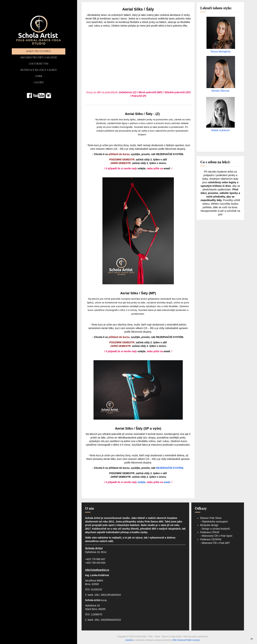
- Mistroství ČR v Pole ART (215, 543)
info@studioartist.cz (97, 570)
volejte (142, 168)
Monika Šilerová (220, 91)
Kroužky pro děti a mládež (39, 58)
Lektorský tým (39, 64)
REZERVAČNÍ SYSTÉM (170, 154)
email (167, 168)
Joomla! (129, 640)
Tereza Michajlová (220, 52)
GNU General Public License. (186, 640)
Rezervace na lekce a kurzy (39, 70)
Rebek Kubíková (220, 130)
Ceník (39, 76)
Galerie (39, 83)
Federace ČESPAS (211, 539)
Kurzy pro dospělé (39, 51)
